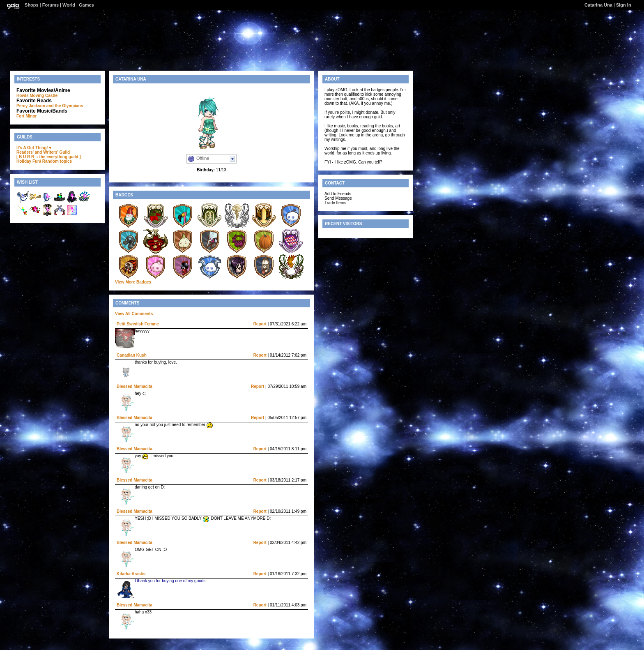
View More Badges (133, 282)
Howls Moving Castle (37, 96)
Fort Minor (26, 116)
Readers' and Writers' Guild (43, 152)
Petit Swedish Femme (138, 324)
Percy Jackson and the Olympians (50, 106)
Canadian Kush (132, 355)
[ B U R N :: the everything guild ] (49, 157)
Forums (51, 5)
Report (260, 324)
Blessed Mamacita (135, 386)
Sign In (624, 5)
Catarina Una (598, 5)
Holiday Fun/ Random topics (44, 161)
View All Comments (134, 314)
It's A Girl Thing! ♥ (34, 148)
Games (86, 5)
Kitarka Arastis (131, 574)
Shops (32, 5)
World (69, 5)
